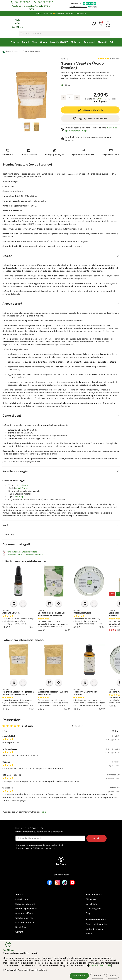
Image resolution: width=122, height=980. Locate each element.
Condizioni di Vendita (96, 924)
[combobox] (64, 33)
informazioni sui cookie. (100, 965)
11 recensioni (115, 58)
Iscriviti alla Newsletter (61, 830)
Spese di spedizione (25, 904)
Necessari (9, 970)
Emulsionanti (35, 51)
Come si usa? (12, 416)
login (43, 812)
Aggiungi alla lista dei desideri (93, 119)
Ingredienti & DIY (59, 42)
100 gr (67, 85)
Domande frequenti (25, 923)
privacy (63, 845)
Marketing (41, 970)
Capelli (26, 42)
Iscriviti (96, 838)
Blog (88, 913)
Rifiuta (113, 976)
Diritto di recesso (94, 929)
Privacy (89, 934)
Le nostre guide (93, 909)
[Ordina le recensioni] (106, 731)
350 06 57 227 (45, 2)
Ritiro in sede (22, 899)
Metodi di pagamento (26, 909)
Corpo (44, 42)
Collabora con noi (24, 918)
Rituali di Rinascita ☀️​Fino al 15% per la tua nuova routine (61, 13)
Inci (5, 525)
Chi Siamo (91, 899)
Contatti (19, 932)
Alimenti (102, 42)
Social (31, 970)
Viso (35, 42)
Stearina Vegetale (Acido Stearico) (27, 165)
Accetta (98, 976)
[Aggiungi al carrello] (14, 603)
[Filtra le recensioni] (12, 731)
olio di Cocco (22, 488)
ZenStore (65, 59)
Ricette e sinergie (15, 471)
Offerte (15, 42)
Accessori (89, 42)
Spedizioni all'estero (25, 913)
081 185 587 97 (22, 2)
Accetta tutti (79, 976)
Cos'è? (7, 256)
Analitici (21, 970)
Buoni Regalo (22, 927)
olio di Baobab (23, 485)
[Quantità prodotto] (70, 98)
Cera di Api (19, 497)
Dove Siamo (91, 904)
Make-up (76, 42)
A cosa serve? (12, 304)
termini (51, 848)
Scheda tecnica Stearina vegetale (23, 552)
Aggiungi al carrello (93, 110)
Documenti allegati (16, 544)
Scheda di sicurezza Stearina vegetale (25, 555)
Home (7, 51)
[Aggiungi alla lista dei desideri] (23, 603)
